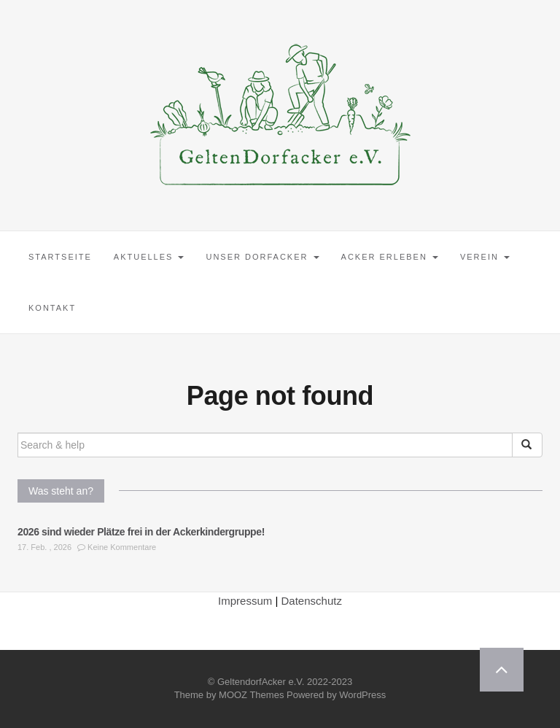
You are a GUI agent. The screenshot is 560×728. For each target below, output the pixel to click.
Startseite (60, 257)
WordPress (362, 695)
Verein (485, 257)
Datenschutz (312, 601)
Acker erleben (390, 257)
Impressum (245, 601)
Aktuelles (149, 257)
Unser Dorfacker (262, 257)
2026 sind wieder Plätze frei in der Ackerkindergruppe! (141, 532)
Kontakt (52, 308)
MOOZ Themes (251, 695)
